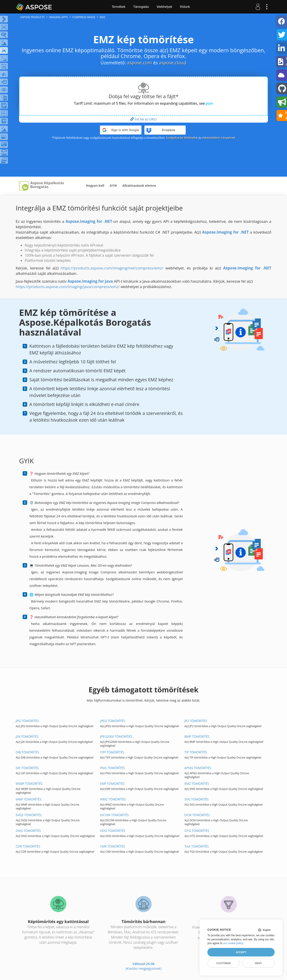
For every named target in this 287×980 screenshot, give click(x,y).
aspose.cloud (173, 63)
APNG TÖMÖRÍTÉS (198, 768)
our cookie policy (233, 943)
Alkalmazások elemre (139, 185)
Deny (258, 963)
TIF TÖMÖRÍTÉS (196, 752)
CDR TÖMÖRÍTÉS (28, 846)
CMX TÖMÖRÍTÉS (112, 846)
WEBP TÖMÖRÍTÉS (29, 784)
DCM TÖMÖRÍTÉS (197, 815)
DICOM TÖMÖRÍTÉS (114, 815)
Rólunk (185, 7)
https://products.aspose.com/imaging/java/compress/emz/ (68, 287)
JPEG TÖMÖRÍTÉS (113, 721)
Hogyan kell (95, 185)
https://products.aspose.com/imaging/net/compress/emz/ (112, 268)
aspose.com (140, 63)
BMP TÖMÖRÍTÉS (197, 736)
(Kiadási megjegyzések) (143, 968)
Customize (224, 963)
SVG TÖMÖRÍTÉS (196, 799)
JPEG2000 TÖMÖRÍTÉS (116, 736)
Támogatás (141, 7)
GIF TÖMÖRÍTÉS (27, 768)
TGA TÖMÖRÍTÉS (196, 846)
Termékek (118, 7)
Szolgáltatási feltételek (182, 138)
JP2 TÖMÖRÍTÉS (196, 721)
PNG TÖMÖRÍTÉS (112, 768)
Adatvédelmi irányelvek (219, 138)
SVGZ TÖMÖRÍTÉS (29, 815)
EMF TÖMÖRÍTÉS (112, 784)
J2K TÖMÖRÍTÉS (27, 736)
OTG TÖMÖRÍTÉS (197, 831)
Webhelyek (164, 7)
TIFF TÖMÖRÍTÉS (112, 752)
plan (209, 103)
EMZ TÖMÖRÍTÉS (197, 784)
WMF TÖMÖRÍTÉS (28, 799)
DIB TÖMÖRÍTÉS (27, 752)
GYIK (113, 185)
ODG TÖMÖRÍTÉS (113, 831)
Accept (241, 952)
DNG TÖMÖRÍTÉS (28, 831)
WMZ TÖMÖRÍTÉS (113, 799)
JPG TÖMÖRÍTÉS (27, 721)
